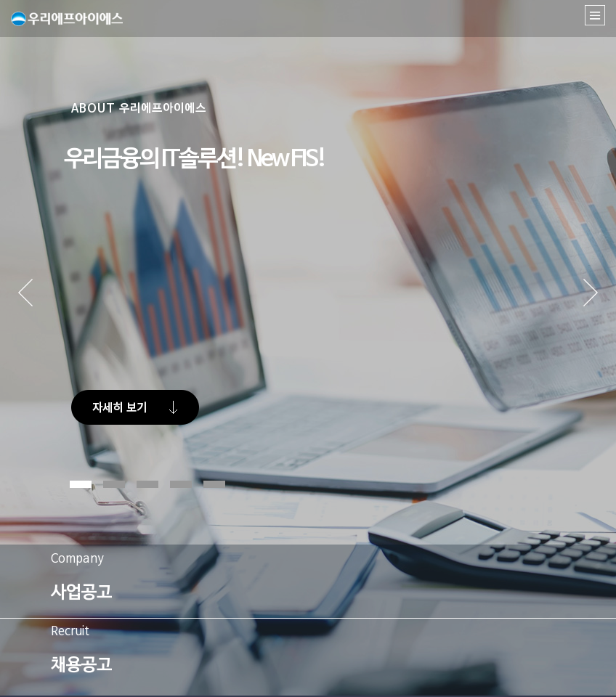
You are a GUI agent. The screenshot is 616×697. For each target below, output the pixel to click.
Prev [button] (47, 308)
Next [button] (591, 308)
